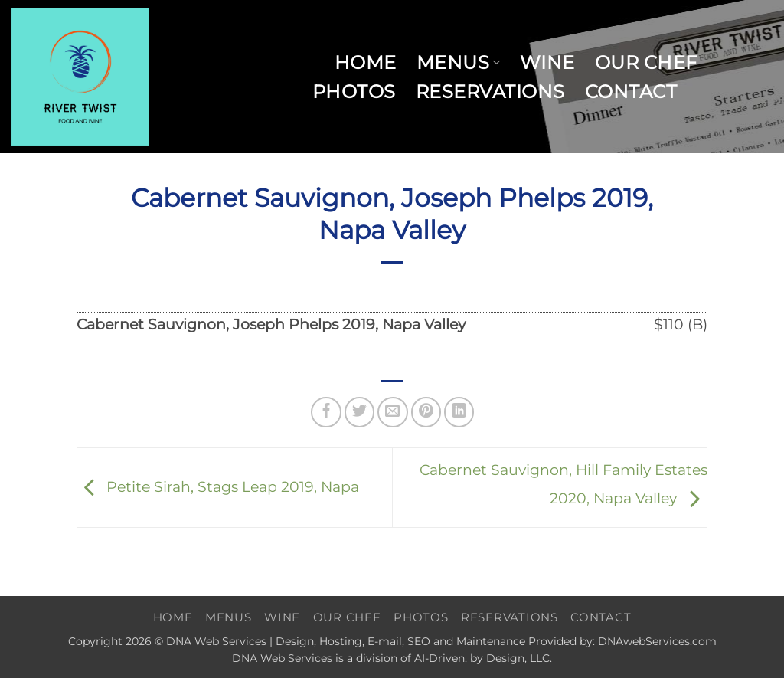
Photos (354, 92)
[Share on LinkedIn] (459, 412)
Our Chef (646, 62)
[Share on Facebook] (326, 412)
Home (366, 62)
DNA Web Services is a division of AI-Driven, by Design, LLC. (392, 658)
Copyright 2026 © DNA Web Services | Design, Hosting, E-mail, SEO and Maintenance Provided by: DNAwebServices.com (392, 641)
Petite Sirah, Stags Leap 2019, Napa (218, 486)
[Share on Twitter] (360, 412)
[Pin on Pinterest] (426, 412)
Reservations (490, 92)
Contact (631, 92)
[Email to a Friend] (393, 412)
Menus (458, 62)
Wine (547, 62)
